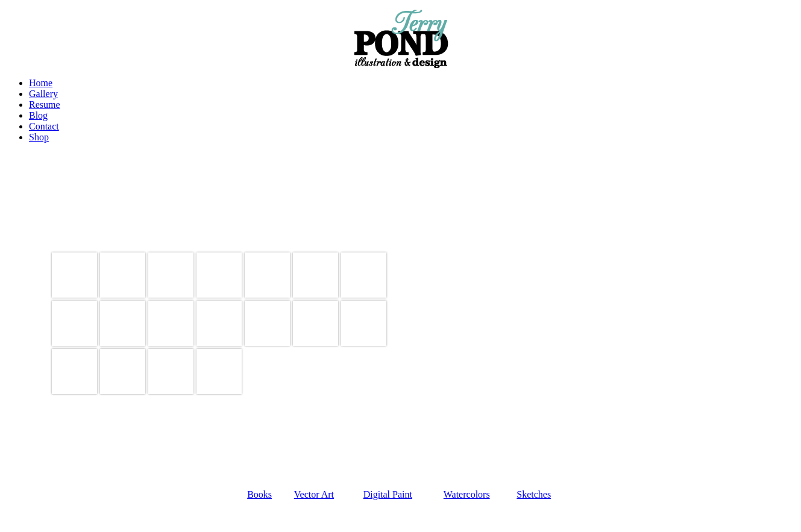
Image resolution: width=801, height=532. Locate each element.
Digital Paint (388, 494)
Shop (39, 137)
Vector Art (314, 494)
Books (259, 494)
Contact (44, 126)
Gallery (43, 94)
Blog (38, 115)
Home (41, 83)
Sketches (534, 494)
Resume (45, 105)
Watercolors (467, 494)
